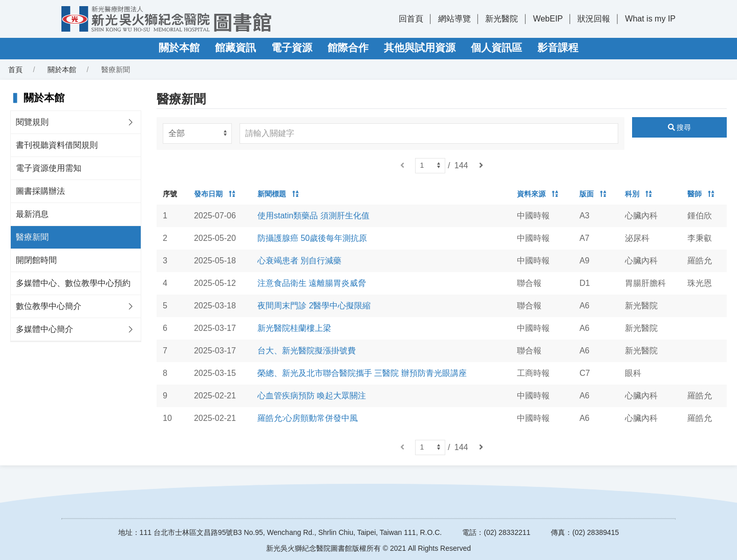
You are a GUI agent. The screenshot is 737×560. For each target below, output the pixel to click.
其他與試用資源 (420, 48)
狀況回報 (594, 19)
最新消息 (32, 214)
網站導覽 (454, 19)
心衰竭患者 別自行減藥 (299, 261)
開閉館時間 (36, 260)
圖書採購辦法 (40, 191)
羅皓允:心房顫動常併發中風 (308, 418)
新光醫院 (502, 19)
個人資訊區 (496, 48)
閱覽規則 (32, 122)
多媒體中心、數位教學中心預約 (73, 283)
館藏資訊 (235, 48)
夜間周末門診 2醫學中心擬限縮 (314, 306)
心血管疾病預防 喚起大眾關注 (312, 396)
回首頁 (411, 19)
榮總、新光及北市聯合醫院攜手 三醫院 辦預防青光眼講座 (362, 373)
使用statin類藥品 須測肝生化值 (313, 216)
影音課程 (558, 48)
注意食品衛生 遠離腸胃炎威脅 (312, 283)
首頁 (15, 70)
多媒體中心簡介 (45, 329)
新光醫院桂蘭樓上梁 (294, 328)
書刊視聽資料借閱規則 (57, 145)
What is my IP (650, 19)
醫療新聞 (32, 237)
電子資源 (292, 48)
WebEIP (548, 19)
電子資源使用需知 (49, 168)
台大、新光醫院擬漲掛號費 (307, 351)
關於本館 (179, 48)
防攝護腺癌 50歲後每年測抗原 (312, 238)
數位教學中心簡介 (49, 306)
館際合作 (348, 48)
